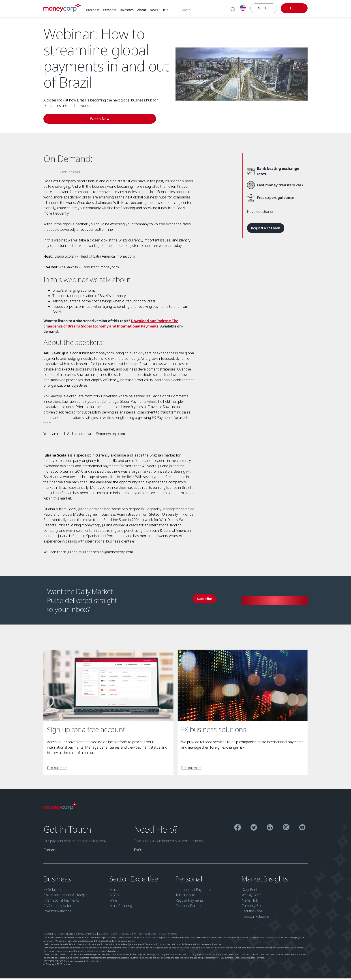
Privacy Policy (87, 935)
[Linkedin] (270, 830)
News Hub (250, 902)
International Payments (61, 902)
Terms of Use (147, 935)
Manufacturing (121, 907)
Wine (113, 902)
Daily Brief (249, 891)
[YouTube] (302, 830)
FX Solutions (53, 891)
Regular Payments (189, 902)
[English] (243, 9)
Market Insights (266, 880)
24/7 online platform (59, 907)
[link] (93, 10)
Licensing (50, 935)
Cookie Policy (108, 935)
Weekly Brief (251, 896)
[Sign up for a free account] (108, 687)
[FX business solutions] (243, 687)
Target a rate (185, 896)
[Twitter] (254, 830)
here (99, 963)
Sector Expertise (135, 880)
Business (58, 880)
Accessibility (128, 935)
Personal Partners (189, 907)
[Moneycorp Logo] (60, 810)
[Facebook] (238, 830)
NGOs (114, 896)
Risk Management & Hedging (66, 896)
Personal (190, 880)
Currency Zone (253, 907)
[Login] (294, 8)
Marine (115, 891)
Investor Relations (57, 913)
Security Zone (252, 913)
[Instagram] (286, 829)
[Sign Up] (264, 8)
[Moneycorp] (62, 11)
